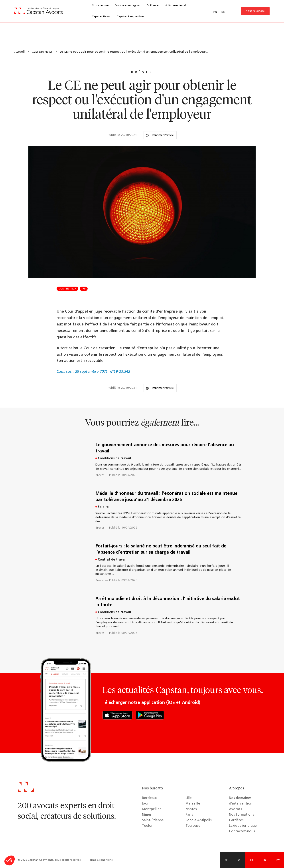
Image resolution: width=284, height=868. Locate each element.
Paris (189, 815)
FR (215, 12)
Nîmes (147, 815)
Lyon (146, 804)
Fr (226, 860)
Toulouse (193, 826)
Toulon (148, 826)
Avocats (236, 809)
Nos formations (242, 815)
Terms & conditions (100, 860)
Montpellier (151, 809)
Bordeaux (150, 798)
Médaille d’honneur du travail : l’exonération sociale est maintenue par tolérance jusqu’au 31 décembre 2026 (166, 497)
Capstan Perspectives (130, 17)
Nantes (191, 809)
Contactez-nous (242, 831)
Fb (252, 860)
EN (223, 12)
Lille (189, 798)
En (239, 860)
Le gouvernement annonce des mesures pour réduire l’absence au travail (165, 448)
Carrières (236, 820)
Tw (278, 860)
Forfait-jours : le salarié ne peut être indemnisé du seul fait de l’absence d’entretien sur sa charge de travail (161, 549)
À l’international (176, 6)
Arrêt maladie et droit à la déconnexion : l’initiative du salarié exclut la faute (168, 602)
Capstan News (101, 17)
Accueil (20, 52)
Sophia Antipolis (199, 820)
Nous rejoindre (255, 11)
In (265, 860)
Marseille (193, 804)
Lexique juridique (243, 826)
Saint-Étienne (153, 820)
